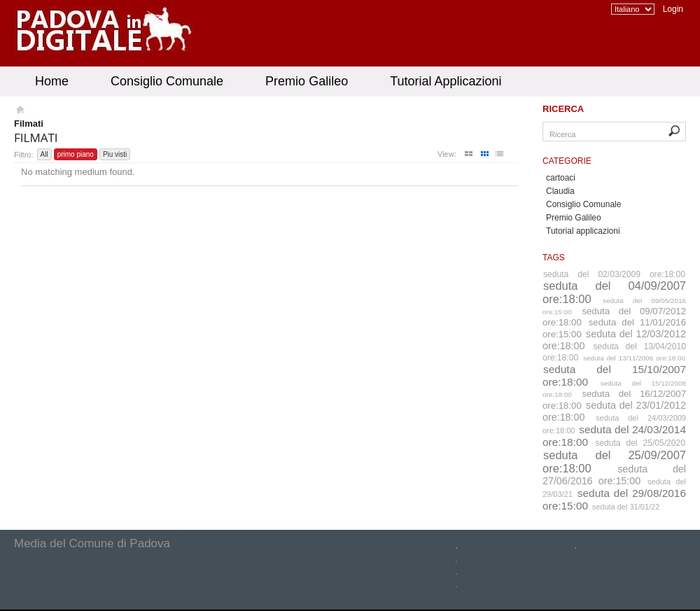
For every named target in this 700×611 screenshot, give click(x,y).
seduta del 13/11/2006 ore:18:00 (634, 358)
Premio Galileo (307, 81)
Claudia (560, 191)
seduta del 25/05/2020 (640, 443)
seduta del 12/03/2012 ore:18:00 (614, 340)
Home (52, 81)
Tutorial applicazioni (583, 231)
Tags (554, 258)
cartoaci (561, 178)
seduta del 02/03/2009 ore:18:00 (614, 274)
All (44, 154)
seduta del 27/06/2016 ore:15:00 (614, 475)
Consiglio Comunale (167, 81)
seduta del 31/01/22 (626, 507)
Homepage (19, 111)
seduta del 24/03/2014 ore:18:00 (614, 436)
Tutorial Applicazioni (446, 81)
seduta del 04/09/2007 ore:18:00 (614, 292)
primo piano (76, 154)
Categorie (567, 161)
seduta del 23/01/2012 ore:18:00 (614, 411)
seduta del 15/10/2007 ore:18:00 (614, 375)
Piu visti (115, 154)
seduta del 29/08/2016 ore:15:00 (614, 499)
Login (673, 9)
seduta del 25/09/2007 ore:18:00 (614, 462)
